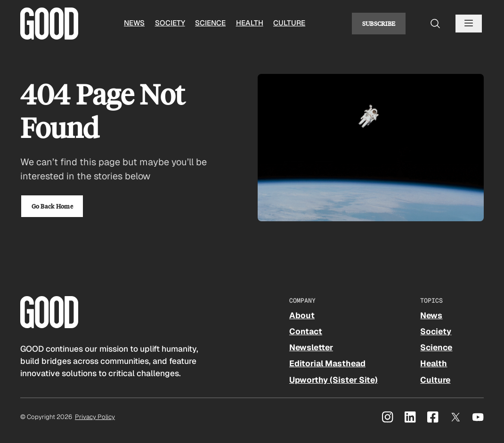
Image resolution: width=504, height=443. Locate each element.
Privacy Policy (95, 417)
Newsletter (311, 347)
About (302, 315)
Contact (306, 331)
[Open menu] (469, 24)
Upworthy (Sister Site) (333, 380)
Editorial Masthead (327, 363)
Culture (289, 23)
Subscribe (379, 23)
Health (250, 23)
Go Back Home (52, 206)
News (134, 23)
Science (210, 23)
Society (170, 23)
